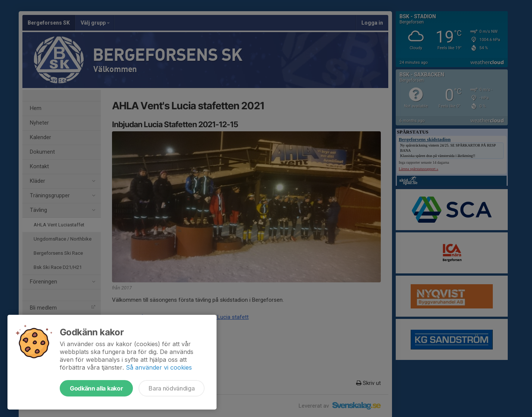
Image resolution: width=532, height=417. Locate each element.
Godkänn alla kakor (96, 388)
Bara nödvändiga (172, 388)
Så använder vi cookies (159, 367)
